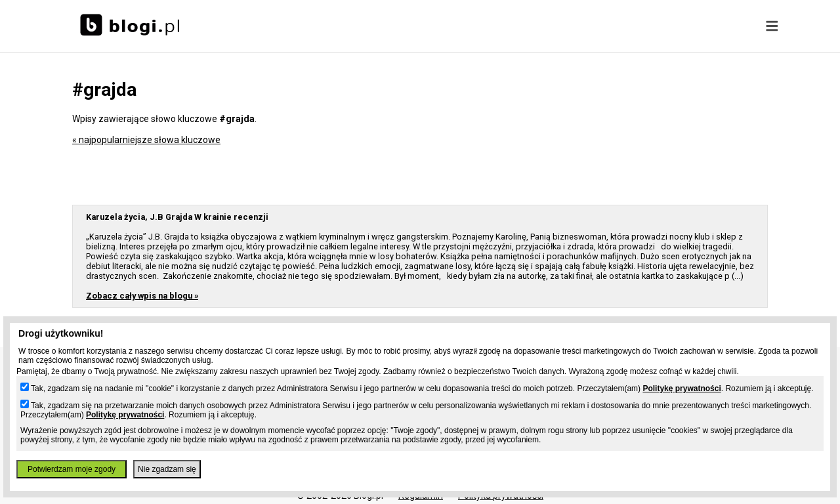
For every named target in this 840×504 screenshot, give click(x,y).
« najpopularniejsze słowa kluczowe (146, 140)
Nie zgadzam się (167, 469)
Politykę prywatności (682, 388)
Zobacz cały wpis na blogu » (142, 296)
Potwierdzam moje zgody (72, 469)
